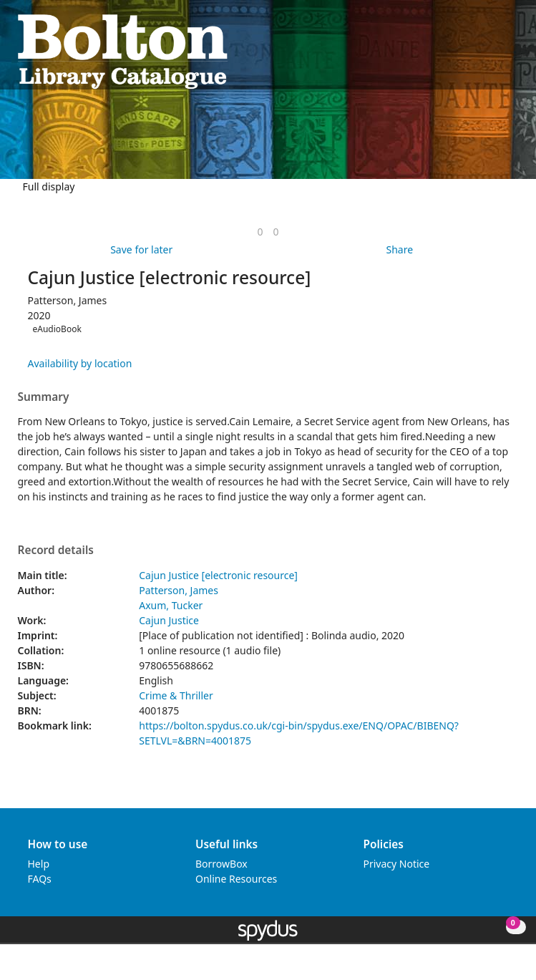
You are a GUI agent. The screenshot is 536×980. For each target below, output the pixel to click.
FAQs (40, 879)
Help (39, 864)
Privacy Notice (397, 864)
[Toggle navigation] (511, 50)
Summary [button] (44, 397)
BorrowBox (221, 864)
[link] (260, 232)
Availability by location (80, 363)
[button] (494, 50)
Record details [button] (56, 550)
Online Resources (236, 879)
